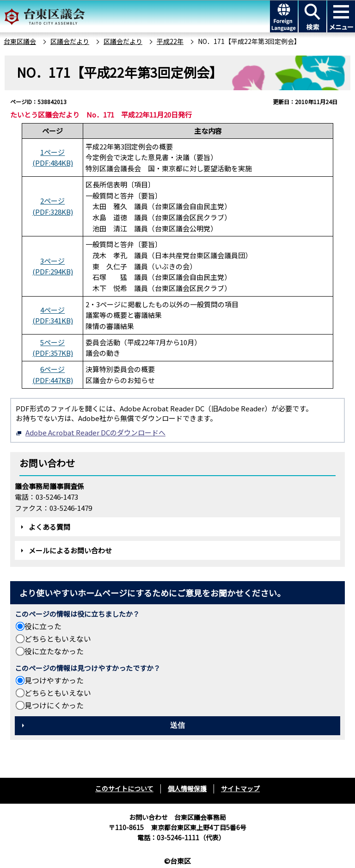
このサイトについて (124, 788)
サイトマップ (240, 788)
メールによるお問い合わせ (70, 550)
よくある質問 (49, 527)
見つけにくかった (54, 705)
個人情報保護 (187, 788)
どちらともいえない (58, 639)
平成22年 (170, 41)
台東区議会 (20, 41)
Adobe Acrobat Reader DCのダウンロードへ (91, 432)
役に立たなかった (54, 651)
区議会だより (70, 41)
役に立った (43, 626)
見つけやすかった (54, 680)
